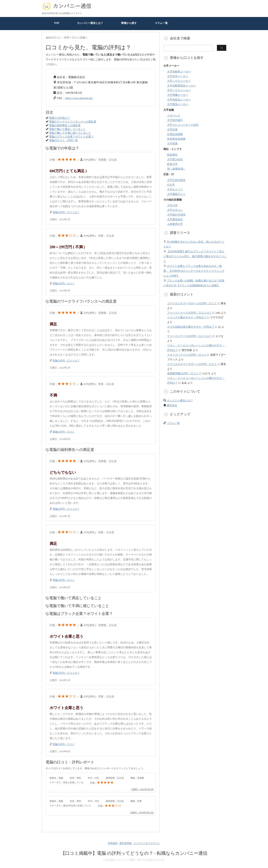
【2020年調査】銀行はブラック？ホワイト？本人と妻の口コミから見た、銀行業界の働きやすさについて (195, 256)
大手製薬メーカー (178, 104)
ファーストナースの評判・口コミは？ (189, 313)
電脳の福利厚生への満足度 (65, 125)
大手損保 (172, 144)
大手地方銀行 (175, 120)
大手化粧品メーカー (179, 100)
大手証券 (172, 130)
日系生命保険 (175, 134)
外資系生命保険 (176, 139)
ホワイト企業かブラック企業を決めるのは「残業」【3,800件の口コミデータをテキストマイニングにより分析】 (194, 271)
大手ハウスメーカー (179, 81)
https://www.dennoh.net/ (79, 98)
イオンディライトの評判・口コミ (187, 355)
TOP (57, 23)
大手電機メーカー (178, 95)
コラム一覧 (161, 23)
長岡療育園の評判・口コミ (183, 373)
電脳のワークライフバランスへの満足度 (73, 122)
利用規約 (113, 843)
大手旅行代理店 (176, 215)
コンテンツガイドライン (147, 843)
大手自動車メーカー (179, 72)
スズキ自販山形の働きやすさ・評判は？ (191, 327)
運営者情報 (125, 843)
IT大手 (171, 185)
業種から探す (129, 23)
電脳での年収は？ (60, 118)
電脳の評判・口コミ (64, 283)
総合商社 (172, 155)
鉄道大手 (172, 164)
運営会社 (172, 405)
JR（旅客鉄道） (176, 169)
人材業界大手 (175, 224)
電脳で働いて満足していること (67, 129)
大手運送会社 (175, 219)
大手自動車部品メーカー (182, 86)
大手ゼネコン (175, 210)
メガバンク (174, 116)
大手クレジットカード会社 (183, 125)
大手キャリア (175, 189)
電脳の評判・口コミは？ (66, 212)
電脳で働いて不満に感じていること (70, 133)
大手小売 (172, 205)
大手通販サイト (176, 194)
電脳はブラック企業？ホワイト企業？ (71, 137)
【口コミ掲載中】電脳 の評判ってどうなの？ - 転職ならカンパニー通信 (134, 853)
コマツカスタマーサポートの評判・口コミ (192, 303)
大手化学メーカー (178, 76)
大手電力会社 (175, 159)
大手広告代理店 (176, 180)
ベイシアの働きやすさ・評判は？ (187, 317)
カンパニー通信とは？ (90, 23)
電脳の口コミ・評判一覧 (63, 140)
